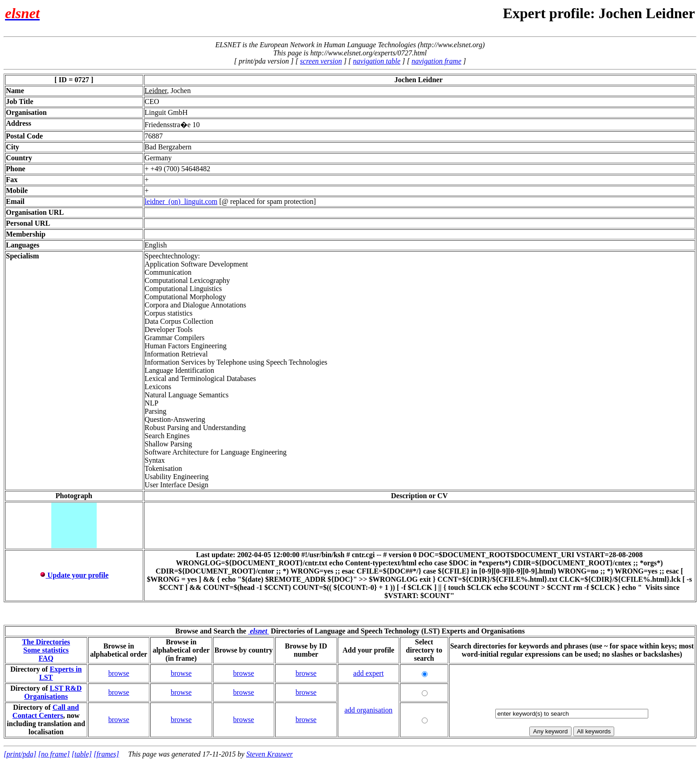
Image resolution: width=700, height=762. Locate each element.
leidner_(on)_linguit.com (181, 201)
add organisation (369, 710)
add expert (368, 673)
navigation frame (436, 61)
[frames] (106, 754)
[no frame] (54, 754)
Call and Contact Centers (46, 711)
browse (118, 673)
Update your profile (74, 575)
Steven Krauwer (269, 754)
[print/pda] (20, 754)
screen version (321, 61)
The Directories (46, 642)
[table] (82, 754)
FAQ (46, 658)
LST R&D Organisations (53, 692)
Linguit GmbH (166, 112)
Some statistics (46, 650)
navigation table (377, 61)
